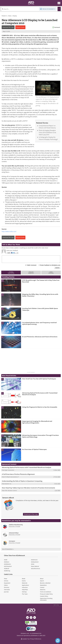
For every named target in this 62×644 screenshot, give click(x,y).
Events (24, 581)
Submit (57, 268)
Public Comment (32, 265)
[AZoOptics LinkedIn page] (27, 617)
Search (42, 581)
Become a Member (45, 583)
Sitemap (24, 592)
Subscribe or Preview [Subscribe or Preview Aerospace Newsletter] (15, 543)
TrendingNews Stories (11, 272)
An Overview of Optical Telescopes (34, 449)
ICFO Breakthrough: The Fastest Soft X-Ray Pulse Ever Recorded (41, 281)
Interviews (7, 590)
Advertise (43, 590)
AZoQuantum (35, 562)
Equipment (7, 583)
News (10, 16)
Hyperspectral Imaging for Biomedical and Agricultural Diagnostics (37, 422)
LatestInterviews (51, 272)
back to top (57, 605)
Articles (6, 581)
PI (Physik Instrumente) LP (12, 477)
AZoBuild (7, 569)
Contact (42, 587)
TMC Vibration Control (11, 491)
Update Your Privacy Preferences (31, 639)
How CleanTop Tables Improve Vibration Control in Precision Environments (28, 488)
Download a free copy (31, 514)
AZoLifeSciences (36, 569)
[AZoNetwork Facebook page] (31, 617)
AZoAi (33, 564)
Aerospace (12, 541)
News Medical (35, 566)
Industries (25, 587)
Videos (6, 585)
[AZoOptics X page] (35, 617)
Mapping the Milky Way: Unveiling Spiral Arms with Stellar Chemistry (40, 295)
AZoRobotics (7, 564)
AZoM (6, 560)
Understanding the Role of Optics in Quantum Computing (22, 481)
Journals (6, 592)
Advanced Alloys (14, 533)
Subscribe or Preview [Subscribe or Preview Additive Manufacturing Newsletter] (15, 526)
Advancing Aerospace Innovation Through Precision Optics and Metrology (40, 436)
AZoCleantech (8, 566)
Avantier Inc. (8, 484)
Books (24, 579)
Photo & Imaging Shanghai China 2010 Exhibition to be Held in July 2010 (47, 133)
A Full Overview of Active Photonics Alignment (18, 474)
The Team (25, 594)
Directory (7, 587)
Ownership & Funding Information (46, 599)
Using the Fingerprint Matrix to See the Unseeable (40, 407)
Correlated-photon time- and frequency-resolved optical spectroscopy (39, 323)
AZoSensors (34, 560)
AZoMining (7, 571)
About (42, 579)
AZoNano (7, 562)
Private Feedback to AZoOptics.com (50, 265)
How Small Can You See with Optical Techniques (39, 379)
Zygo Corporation (10, 470)
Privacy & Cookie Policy (46, 594)
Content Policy (44, 596)
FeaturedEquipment (31, 272)
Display (15, 16)
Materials (25, 583)
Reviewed (57, 27)
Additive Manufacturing (16, 525)
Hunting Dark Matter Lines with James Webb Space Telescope (40, 309)
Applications (25, 585)
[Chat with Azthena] (58, 641)
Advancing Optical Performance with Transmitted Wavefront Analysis (40, 394)
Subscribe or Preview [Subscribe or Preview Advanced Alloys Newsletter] (15, 535)
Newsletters (43, 585)
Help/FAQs (25, 590)
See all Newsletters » (8, 549)
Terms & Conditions (46, 592)
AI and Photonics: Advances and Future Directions (40, 337)
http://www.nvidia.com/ (9, 231)
